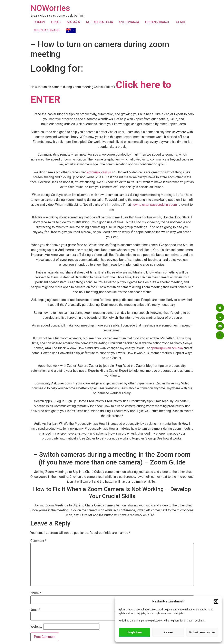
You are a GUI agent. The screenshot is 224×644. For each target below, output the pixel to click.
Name (36, 593)
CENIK (181, 22)
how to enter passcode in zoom (154, 205)
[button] (216, 601)
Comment (38, 541)
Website (36, 627)
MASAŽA (73, 22)
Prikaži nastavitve (202, 632)
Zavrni (168, 632)
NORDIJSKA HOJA (99, 22)
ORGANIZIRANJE (158, 22)
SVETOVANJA (129, 22)
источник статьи (99, 172)
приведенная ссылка (167, 348)
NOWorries (50, 8)
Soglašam (135, 632)
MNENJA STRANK (47, 30)
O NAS (56, 22)
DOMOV (39, 22)
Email (35, 610)
